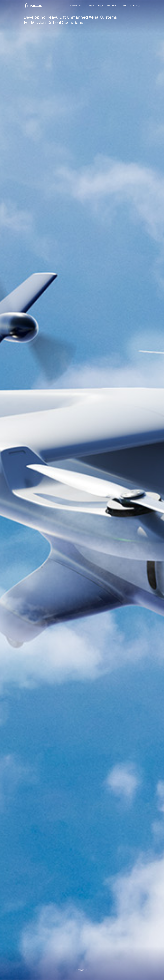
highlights (112, 6)
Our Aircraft (76, 6)
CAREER (123, 6)
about (101, 6)
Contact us (135, 6)
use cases (90, 6)
